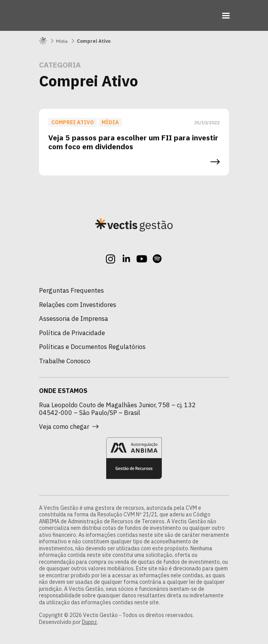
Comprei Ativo (73, 122)
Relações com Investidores (78, 305)
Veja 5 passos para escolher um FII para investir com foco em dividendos (133, 142)
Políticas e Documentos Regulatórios (92, 347)
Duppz (89, 622)
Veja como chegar (69, 427)
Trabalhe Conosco (65, 361)
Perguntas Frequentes (71, 290)
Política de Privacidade (72, 333)
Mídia (62, 41)
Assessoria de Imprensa (74, 319)
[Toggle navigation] (226, 15)
